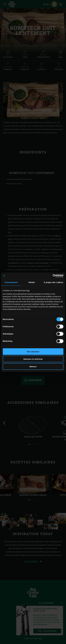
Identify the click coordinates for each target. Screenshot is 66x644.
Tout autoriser (33, 352)
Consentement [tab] (11, 282)
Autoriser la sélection (33, 359)
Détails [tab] (32, 282)
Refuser (33, 366)
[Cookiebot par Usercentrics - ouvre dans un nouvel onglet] (53, 276)
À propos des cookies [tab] (53, 282)
